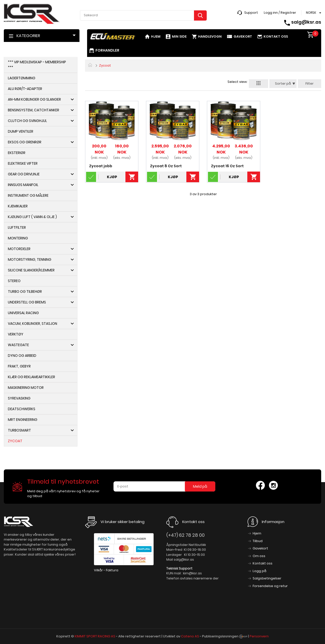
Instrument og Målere (28, 195)
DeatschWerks (22, 409)
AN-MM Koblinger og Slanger (34, 99)
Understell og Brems (27, 302)
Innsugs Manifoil (23, 185)
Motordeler (19, 249)
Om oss (259, 556)
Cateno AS (190, 636)
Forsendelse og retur (270, 586)
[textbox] (143, 15)
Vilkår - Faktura (106, 570)
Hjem (156, 36)
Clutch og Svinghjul (27, 121)
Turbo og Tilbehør (25, 292)
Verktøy (16, 334)
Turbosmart (19, 430)
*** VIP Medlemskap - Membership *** (37, 65)
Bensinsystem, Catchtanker (34, 110)
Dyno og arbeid (22, 356)
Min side (179, 36)
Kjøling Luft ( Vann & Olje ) (32, 217)
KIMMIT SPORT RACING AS (95, 636)
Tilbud (258, 541)
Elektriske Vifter (23, 163)
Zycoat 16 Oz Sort (227, 166)
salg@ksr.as (306, 22)
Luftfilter (17, 227)
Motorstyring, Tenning (30, 259)
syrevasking (19, 398)
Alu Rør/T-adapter (25, 89)
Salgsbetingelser (267, 578)
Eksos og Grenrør (25, 142)
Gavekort (243, 36)
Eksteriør (17, 153)
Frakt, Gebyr (19, 366)
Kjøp (112, 177)
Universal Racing (23, 313)
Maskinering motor (26, 388)
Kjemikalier (18, 206)
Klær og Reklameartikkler (31, 377)
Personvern (259, 636)
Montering (18, 238)
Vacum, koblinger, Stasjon (32, 324)
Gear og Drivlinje (24, 174)
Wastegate (18, 345)
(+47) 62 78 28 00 (185, 535)
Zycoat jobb (101, 166)
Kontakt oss (276, 36)
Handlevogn (210, 36)
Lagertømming (22, 78)
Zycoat (15, 441)
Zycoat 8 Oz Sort (166, 166)
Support (251, 13)
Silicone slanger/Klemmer (31, 270)
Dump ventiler (21, 131)
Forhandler (107, 50)
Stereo (14, 281)
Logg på (259, 571)
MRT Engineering (23, 420)
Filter (310, 83)
